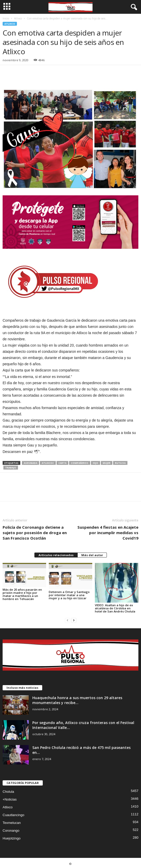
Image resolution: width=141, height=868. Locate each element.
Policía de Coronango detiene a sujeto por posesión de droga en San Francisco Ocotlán (35, 533)
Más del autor (92, 555)
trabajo (11, 468)
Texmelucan (12, 823)
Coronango (11, 831)
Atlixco (18, 18)
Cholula (8, 792)
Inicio (6, 18)
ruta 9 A (120, 463)
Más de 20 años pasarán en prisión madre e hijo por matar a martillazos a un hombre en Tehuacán (22, 594)
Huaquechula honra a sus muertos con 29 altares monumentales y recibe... (77, 700)
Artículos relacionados (56, 555)
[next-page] (74, 620)
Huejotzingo (12, 838)
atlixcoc (48, 463)
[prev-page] (68, 620)
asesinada (30, 463)
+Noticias (10, 799)
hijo (96, 463)
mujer (107, 463)
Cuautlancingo (13, 815)
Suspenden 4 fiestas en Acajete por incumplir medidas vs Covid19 (108, 533)
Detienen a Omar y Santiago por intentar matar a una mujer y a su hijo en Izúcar (69, 595)
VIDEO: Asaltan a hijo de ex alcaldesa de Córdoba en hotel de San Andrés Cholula (115, 608)
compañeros (80, 463)
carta (62, 463)
